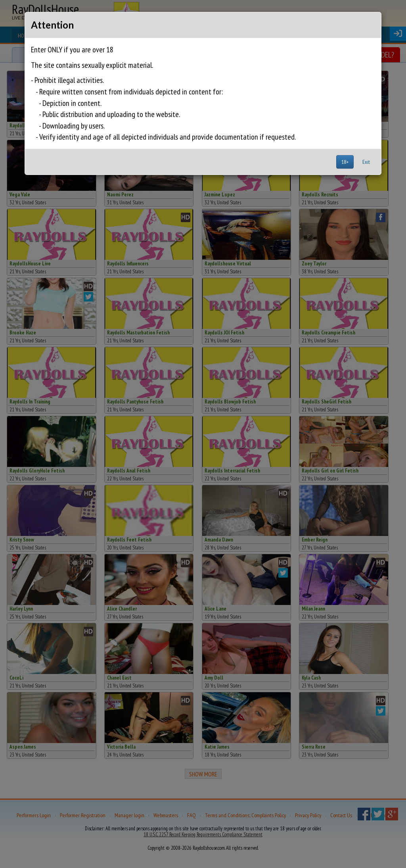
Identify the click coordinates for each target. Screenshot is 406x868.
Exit (366, 162)
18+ (345, 162)
